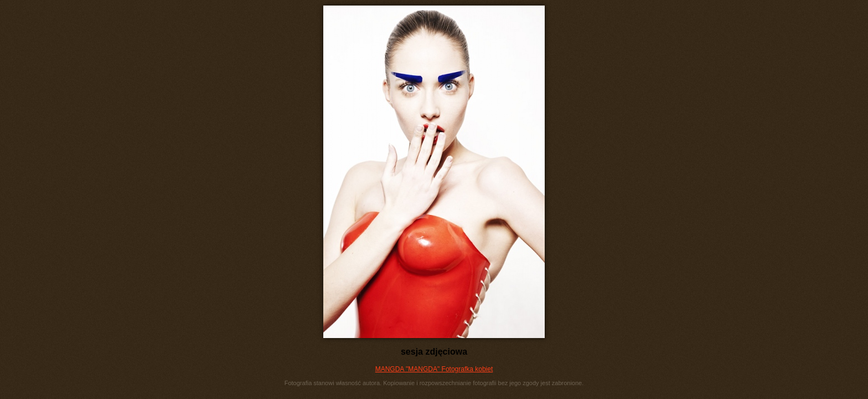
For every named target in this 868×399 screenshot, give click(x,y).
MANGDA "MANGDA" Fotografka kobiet (434, 369)
